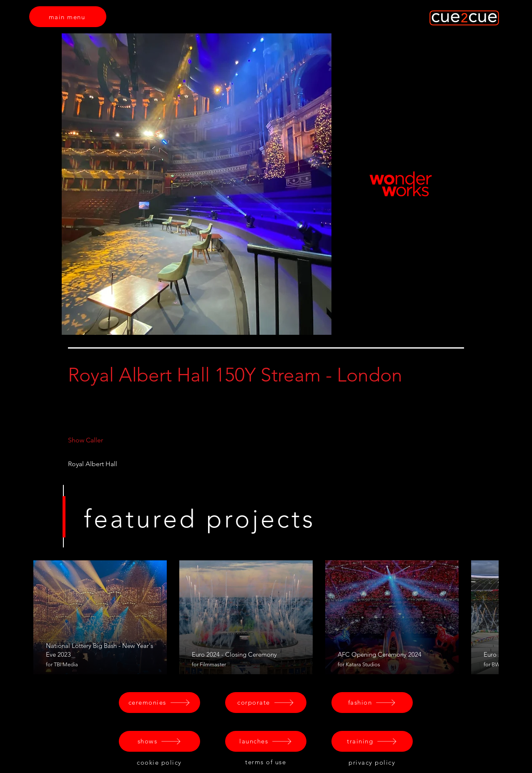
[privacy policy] (373, 763)
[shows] (159, 741)
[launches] (266, 741)
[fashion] (372, 703)
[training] (372, 741)
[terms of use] (266, 762)
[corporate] (266, 703)
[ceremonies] (159, 703)
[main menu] (68, 17)
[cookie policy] (160, 763)
